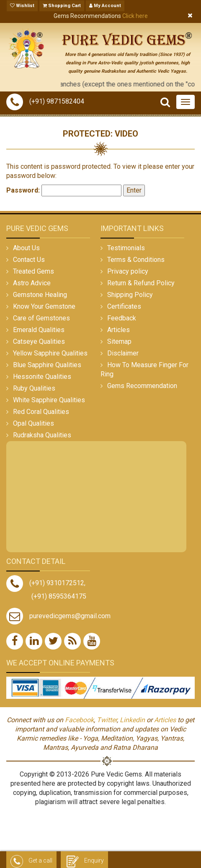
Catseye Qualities (39, 341)
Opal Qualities (33, 423)
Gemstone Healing (40, 295)
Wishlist (22, 6)
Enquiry (84, 861)
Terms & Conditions (136, 260)
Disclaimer (123, 353)
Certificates (124, 306)
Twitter (107, 720)
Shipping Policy (130, 295)
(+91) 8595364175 (59, 596)
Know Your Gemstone (44, 306)
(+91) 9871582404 (45, 101)
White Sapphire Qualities (49, 400)
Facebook (79, 720)
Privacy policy (128, 271)
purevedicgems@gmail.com (70, 616)
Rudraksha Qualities (42, 435)
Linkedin (132, 720)
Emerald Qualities (39, 330)
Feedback (122, 318)
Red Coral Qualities (41, 412)
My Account (105, 6)
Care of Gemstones (41, 318)
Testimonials (126, 248)
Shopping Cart (62, 6)
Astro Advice (32, 283)
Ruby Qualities (34, 388)
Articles (119, 330)
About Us (26, 248)
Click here (135, 16)
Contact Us (29, 260)
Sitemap (119, 341)
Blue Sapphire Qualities (47, 365)
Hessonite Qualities (42, 377)
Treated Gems (33, 271)
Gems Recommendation (142, 386)
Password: (64, 190)
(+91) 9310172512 (45, 583)
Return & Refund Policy (141, 283)
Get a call (31, 861)
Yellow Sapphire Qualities (50, 353)
